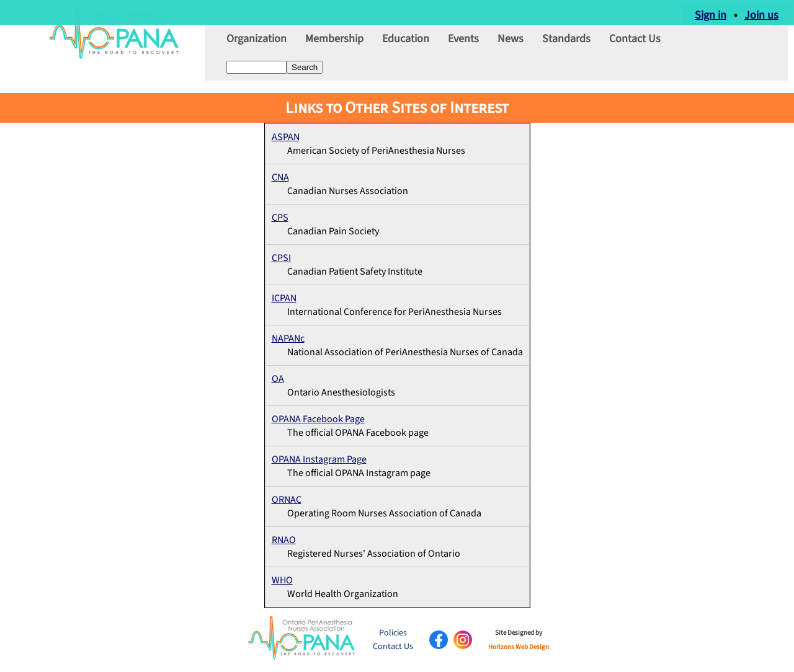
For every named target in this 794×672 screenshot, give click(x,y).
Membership (334, 45)
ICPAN (284, 298)
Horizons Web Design (519, 647)
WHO (282, 580)
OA (278, 379)
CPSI (281, 258)
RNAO (284, 540)
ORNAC (287, 500)
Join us (765, 12)
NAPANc (288, 338)
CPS (280, 218)
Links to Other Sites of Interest (397, 108)
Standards (566, 45)
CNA (280, 177)
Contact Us (635, 45)
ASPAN (286, 137)
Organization (256, 45)
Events (463, 45)
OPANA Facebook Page (318, 419)
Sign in (714, 12)
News (511, 45)
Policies (393, 633)
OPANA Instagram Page (319, 459)
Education (406, 45)
